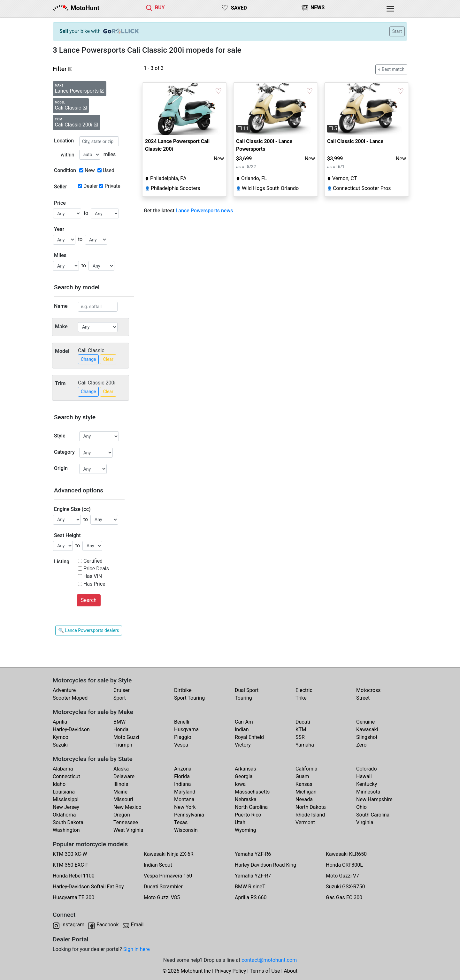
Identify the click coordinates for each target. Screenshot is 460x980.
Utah (240, 822)
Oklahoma (64, 815)
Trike (301, 698)
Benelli (182, 722)
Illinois (121, 784)
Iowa (240, 784)
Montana (184, 799)
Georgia (244, 776)
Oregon (122, 815)
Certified (93, 561)
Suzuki (60, 745)
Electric (304, 690)
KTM (301, 729)
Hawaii (364, 776)
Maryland (185, 792)
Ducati (303, 722)
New (90, 170)
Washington (66, 830)
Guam (302, 776)
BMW (119, 722)
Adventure (64, 690)
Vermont (305, 822)
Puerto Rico (248, 815)
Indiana (182, 784)
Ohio (361, 807)
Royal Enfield (249, 737)
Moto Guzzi (126, 737)
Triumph (123, 745)
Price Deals (96, 569)
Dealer (91, 186)
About (291, 971)
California (306, 769)
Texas (181, 822)
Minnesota (368, 792)
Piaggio (183, 737)
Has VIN (93, 576)
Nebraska (246, 799)
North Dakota (311, 807)
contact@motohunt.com (269, 960)
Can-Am (244, 722)
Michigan (306, 792)
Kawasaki (367, 729)
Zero (361, 745)
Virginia (365, 822)
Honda (121, 729)
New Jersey (66, 807)
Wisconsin (186, 830)
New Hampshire (374, 799)
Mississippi (66, 799)
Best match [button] (393, 69)
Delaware (124, 776)
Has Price (94, 584)
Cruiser (122, 690)
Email (137, 925)
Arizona (183, 769)
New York (185, 807)
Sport (120, 698)
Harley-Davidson (71, 729)
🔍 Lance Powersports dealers (89, 630)
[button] (240, 109)
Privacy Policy (230, 971)
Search (89, 600)
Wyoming (245, 830)
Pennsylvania (189, 815)
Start (397, 31)
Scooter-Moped (70, 698)
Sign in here (137, 949)
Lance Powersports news (204, 211)
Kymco (61, 737)
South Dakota (68, 822)
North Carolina (251, 807)
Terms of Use (265, 971)
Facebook (107, 925)
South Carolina (373, 815)
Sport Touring (189, 698)
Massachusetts (252, 792)
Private (112, 186)
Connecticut (66, 776)
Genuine (365, 722)
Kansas (304, 784)
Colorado (367, 769)
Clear (108, 359)
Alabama (63, 769)
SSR (300, 737)
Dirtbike (183, 690)
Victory (243, 745)
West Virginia (128, 830)
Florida (182, 776)
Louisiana (64, 792)
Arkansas (245, 769)
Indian (242, 729)
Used (109, 170)
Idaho (59, 784)
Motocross (368, 690)
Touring (243, 698)
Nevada (304, 799)
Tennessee (126, 822)
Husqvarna (186, 729)
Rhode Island (310, 815)
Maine (120, 792)
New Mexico (127, 807)
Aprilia (60, 722)
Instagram (73, 925)
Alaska (121, 769)
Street (363, 698)
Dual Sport (247, 690)
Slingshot (367, 737)
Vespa (181, 745)
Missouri (123, 799)
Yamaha (305, 745)
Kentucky (367, 784)
